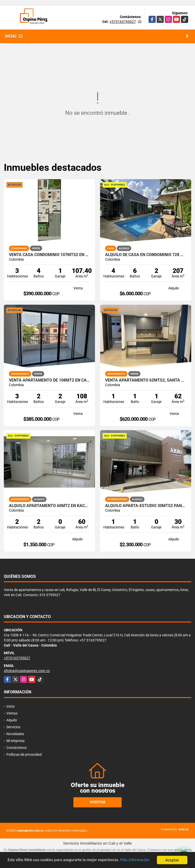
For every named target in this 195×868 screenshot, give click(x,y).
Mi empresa (15, 741)
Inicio (11, 706)
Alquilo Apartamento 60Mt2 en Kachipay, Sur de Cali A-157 (49, 506)
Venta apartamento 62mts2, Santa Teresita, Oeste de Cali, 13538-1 (146, 380)
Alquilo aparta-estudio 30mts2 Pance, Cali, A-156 (146, 506)
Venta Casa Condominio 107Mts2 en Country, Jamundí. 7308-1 (49, 255)
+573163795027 (123, 22)
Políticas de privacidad (24, 754)
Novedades (15, 734)
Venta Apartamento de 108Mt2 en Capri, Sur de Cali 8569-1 (49, 380)
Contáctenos (17, 748)
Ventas (12, 713)
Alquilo (12, 720)
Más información (135, 861)
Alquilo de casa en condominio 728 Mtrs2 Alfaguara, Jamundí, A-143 (146, 255)
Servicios (13, 727)
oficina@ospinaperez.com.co (27, 671)
